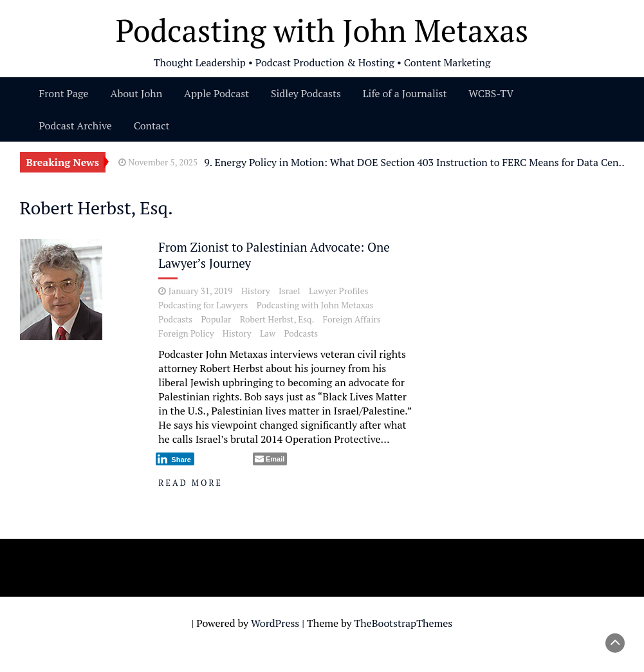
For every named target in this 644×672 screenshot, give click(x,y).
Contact (152, 126)
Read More (190, 483)
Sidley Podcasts (306, 93)
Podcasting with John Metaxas (315, 305)
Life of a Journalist (405, 93)
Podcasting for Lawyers (203, 305)
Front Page (64, 93)
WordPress (275, 623)
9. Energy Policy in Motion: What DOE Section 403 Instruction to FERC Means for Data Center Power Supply (417, 162)
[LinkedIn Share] (175, 459)
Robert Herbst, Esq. (277, 319)
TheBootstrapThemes (403, 623)
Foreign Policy (186, 333)
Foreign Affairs (352, 319)
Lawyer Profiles (338, 291)
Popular (216, 319)
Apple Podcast (216, 93)
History (256, 291)
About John (136, 93)
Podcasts (175, 319)
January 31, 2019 (201, 291)
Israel (290, 291)
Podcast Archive (76, 126)
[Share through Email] (270, 459)
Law (268, 333)
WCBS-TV (491, 93)
